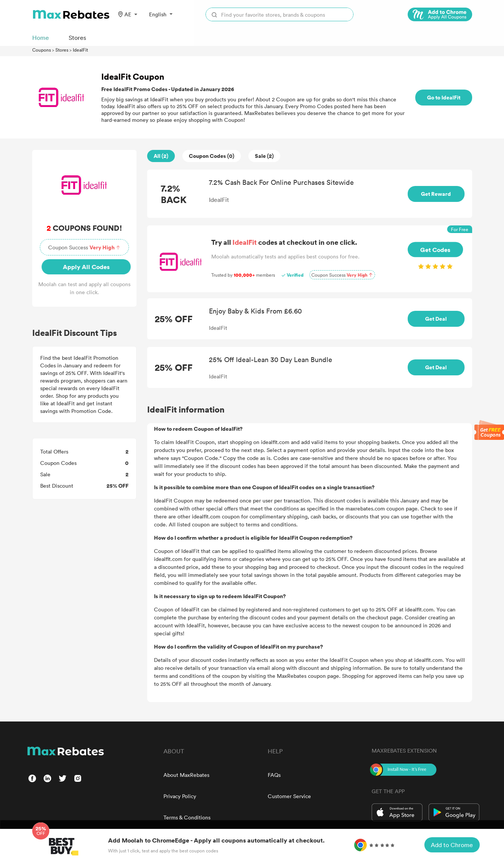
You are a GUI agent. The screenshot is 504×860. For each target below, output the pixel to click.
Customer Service (289, 796)
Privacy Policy (180, 796)
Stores (62, 50)
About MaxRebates (186, 775)
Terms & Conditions (187, 817)
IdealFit (80, 50)
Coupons (42, 50)
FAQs (274, 775)
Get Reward (436, 194)
